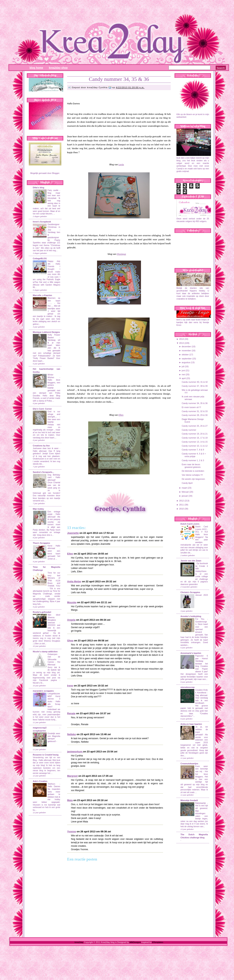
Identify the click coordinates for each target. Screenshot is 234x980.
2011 (181, 505)
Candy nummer (189, 430)
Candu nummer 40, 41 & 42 (195, 382)
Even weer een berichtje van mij (202, 769)
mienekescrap (187, 687)
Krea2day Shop (58, 68)
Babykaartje (201, 803)
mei (183, 374)
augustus (186, 362)
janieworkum (75, 752)
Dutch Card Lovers (190, 524)
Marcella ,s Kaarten (42, 295)
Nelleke (72, 734)
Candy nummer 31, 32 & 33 (195, 411)
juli (183, 366)
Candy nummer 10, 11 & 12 (195, 446)
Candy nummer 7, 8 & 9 (193, 450)
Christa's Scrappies (190, 592)
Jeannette (73, 533)
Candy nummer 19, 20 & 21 (195, 434)
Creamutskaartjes (189, 764)
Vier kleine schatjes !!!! (192, 475)
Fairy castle (53, 190)
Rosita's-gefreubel (42, 612)
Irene (70, 686)
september (187, 359)
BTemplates (158, 942)
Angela (71, 620)
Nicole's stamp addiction (45, 652)
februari (185, 492)
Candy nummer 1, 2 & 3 (193, 460)
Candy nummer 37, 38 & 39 (195, 386)
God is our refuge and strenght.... (54, 414)
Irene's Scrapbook (42, 222)
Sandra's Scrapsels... (43, 472)
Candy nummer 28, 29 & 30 (195, 415)
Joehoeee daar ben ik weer (46, 448)
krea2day (79, 942)
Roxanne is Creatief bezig (46, 755)
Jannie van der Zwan (191, 561)
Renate (71, 713)
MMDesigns (135, 942)
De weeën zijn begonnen (193, 479)
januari (185, 496)
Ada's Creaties (40, 781)
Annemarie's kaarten (191, 653)
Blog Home (36, 68)
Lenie (121, 164)
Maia (70, 800)
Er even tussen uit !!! (191, 407)
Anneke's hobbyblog (191, 616)
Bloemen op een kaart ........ (54, 301)
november (186, 351)
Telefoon (51, 784)
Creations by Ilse (41, 446)
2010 (181, 509)
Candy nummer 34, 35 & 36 (119, 79)
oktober (185, 355)
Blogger (56, 173)
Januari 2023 (202, 595)
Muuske (72, 602)
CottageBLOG (40, 258)
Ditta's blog (38, 188)
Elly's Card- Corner (42, 409)
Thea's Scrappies (41, 543)
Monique (121, 254)
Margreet (72, 776)
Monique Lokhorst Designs (46, 332)
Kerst (50, 546)
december (186, 346)
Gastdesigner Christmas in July (54, 227)
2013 (181, 343)
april (184, 378)
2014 (181, 339)
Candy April (187, 483)
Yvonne (72, 831)
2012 (181, 501)
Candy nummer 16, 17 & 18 (195, 438)
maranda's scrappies (43, 691)
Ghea (70, 641)
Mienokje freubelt (189, 800)
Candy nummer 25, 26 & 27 (195, 426)
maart (184, 488)
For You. (201, 619)
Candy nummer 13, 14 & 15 (195, 442)
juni (183, 370)
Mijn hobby (38, 509)
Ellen (121, 415)
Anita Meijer (74, 581)
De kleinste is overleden (193, 471)
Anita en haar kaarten (191, 724)
